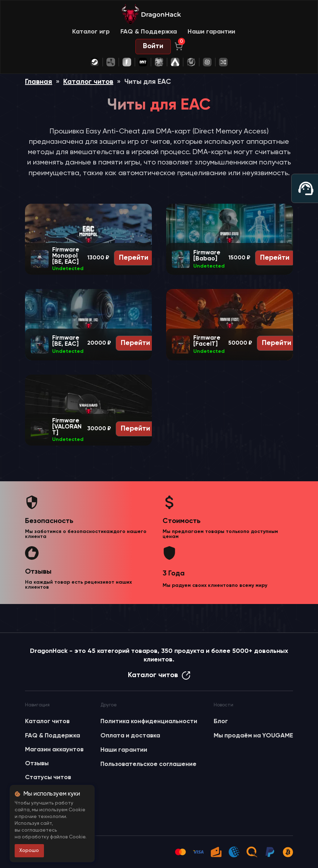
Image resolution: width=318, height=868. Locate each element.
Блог (221, 721)
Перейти (134, 258)
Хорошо (29, 851)
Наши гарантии (211, 32)
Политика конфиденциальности (149, 721)
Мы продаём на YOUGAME (253, 736)
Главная (39, 82)
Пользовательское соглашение (148, 764)
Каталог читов (88, 82)
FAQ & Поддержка (149, 32)
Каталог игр (91, 32)
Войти (153, 46)
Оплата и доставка (130, 736)
